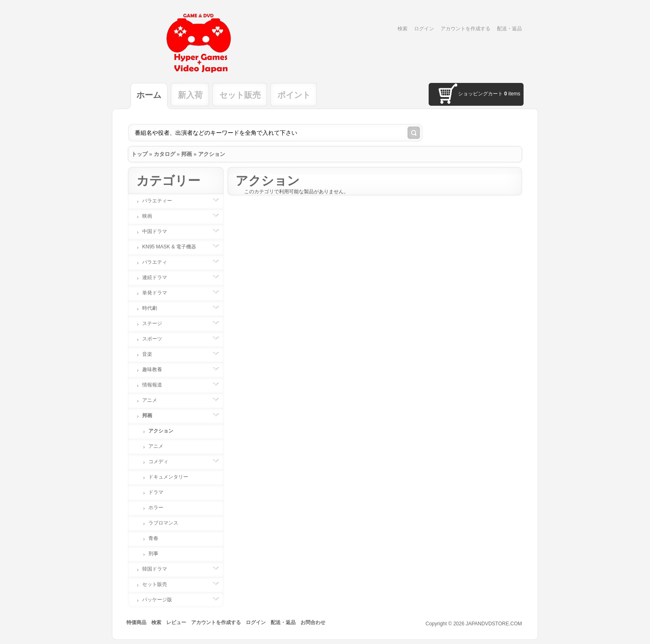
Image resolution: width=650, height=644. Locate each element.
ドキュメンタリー (168, 477)
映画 (151, 216)
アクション (212, 154)
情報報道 (156, 385)
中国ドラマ (159, 231)
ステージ (156, 323)
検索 (403, 29)
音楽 (151, 354)
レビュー (176, 622)
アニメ (154, 400)
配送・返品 (509, 29)
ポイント (294, 95)
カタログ (165, 154)
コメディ (162, 462)
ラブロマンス (163, 523)
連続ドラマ (159, 277)
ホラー (156, 508)
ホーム (149, 95)
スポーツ (156, 339)
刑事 (153, 554)
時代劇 (154, 308)
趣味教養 (156, 369)
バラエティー (161, 201)
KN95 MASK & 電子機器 (173, 247)
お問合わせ (313, 622)
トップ (139, 154)
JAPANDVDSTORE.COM (494, 624)
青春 (153, 538)
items (512, 94)
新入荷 (190, 95)
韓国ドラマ (159, 569)
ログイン (424, 29)
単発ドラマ (159, 293)
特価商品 (136, 622)
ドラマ (156, 492)
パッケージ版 (161, 600)
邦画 (187, 154)
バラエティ (159, 262)
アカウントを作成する (466, 29)
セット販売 (240, 95)
